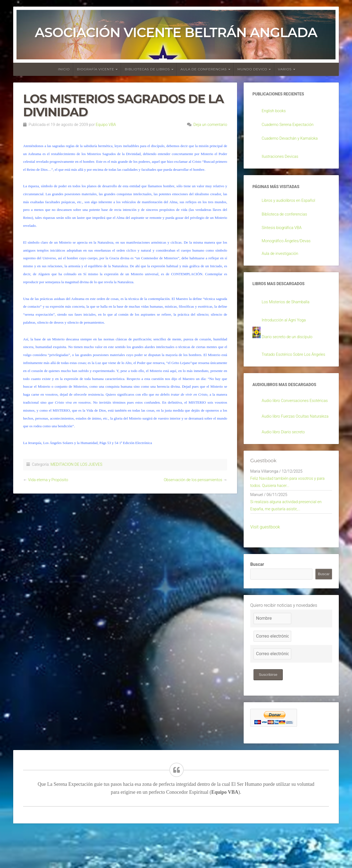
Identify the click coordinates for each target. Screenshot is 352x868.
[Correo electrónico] (272, 672)
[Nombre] (272, 654)
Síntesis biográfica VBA (284, 231)
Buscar (257, 600)
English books (275, 111)
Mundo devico (252, 69)
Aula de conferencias (204, 69)
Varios (285, 69)
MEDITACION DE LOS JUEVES (76, 465)
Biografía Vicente (96, 69)
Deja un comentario (210, 125)
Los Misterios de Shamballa (288, 307)
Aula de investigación (282, 257)
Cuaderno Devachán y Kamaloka (293, 139)
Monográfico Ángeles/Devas (289, 244)
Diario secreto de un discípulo (290, 342)
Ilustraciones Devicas (282, 158)
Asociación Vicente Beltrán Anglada (176, 32)
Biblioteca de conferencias (287, 217)
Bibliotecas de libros (147, 69)
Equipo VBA (106, 125)
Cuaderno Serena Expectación (291, 126)
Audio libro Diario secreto (286, 463)
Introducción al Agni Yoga (286, 325)
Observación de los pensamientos (193, 480)
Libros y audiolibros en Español (292, 203)
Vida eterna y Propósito (48, 480)
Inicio (64, 69)
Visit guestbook (265, 563)
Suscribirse (269, 711)
